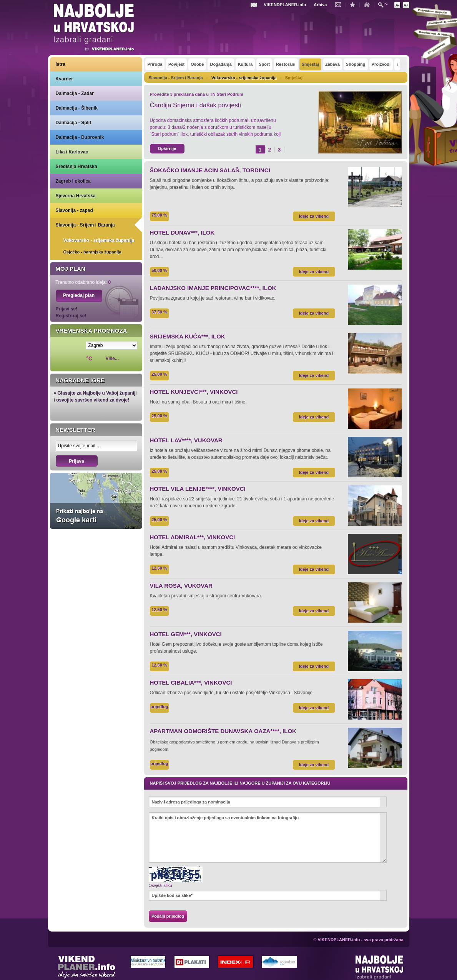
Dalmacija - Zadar (75, 93)
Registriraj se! (71, 316)
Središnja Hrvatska (76, 167)
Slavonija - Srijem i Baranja (85, 225)
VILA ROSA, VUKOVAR (181, 586)
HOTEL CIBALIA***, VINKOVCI (191, 682)
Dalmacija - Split (74, 123)
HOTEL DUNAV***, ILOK (182, 232)
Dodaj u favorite (354, 4)
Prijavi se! (67, 309)
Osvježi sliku (160, 885)
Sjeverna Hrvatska (76, 196)
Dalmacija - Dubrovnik (80, 137)
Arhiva (320, 5)
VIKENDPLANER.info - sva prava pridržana (360, 940)
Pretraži (385, 4)
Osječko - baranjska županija (92, 252)
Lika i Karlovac (72, 152)
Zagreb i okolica (73, 181)
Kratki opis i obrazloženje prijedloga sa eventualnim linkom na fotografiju (268, 837)
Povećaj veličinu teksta (406, 5)
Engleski (255, 5)
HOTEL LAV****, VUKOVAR (186, 440)
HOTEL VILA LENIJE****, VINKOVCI (198, 489)
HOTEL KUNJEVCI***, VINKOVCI (194, 392)
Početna (369, 4)
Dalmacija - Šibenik (77, 108)
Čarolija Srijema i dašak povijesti (196, 105)
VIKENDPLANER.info (285, 5)
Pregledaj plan (79, 295)
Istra (61, 64)
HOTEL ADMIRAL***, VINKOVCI (193, 537)
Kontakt (340, 4)
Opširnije (167, 148)
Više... (112, 358)
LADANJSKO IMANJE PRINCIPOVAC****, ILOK (213, 288)
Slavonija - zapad (74, 210)
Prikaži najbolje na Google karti (96, 501)
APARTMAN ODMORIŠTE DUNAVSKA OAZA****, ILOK (223, 731)
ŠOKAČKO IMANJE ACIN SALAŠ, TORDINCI (210, 170)
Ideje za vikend (314, 216)
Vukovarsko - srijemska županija (99, 240)
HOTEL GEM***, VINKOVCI (186, 634)
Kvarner (64, 79)
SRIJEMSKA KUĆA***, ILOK (188, 336)
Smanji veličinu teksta (397, 5)
